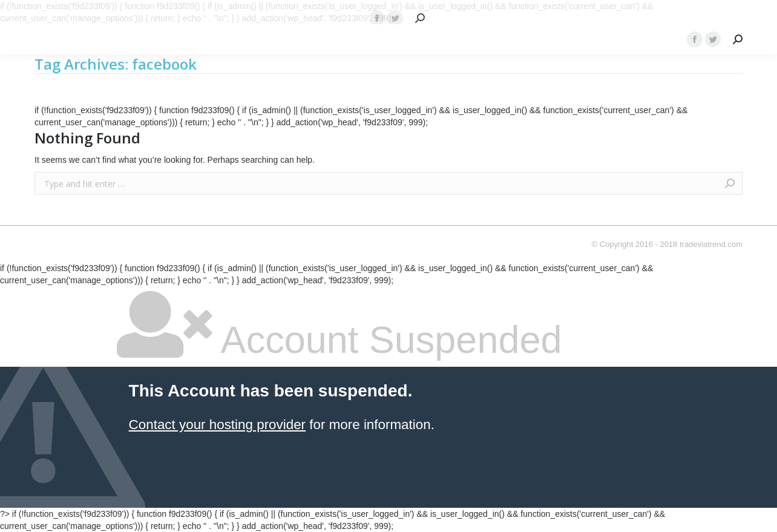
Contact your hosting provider (217, 425)
